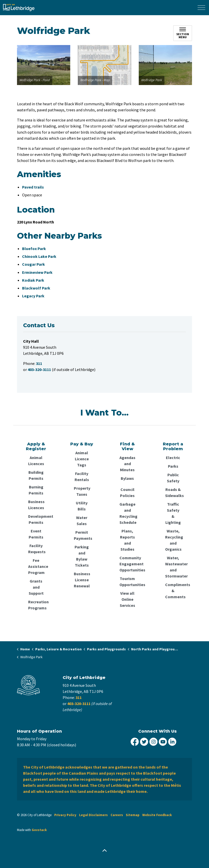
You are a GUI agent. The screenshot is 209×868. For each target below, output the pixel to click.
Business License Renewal (82, 580)
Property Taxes (82, 491)
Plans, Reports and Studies (127, 540)
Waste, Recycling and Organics (173, 540)
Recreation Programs (36, 605)
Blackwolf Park (36, 288)
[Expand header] (201, 8)
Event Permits (36, 534)
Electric (173, 458)
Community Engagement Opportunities (127, 564)
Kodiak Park (33, 280)
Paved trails (33, 187)
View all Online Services (127, 599)
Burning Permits (36, 490)
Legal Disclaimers (93, 815)
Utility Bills (82, 506)
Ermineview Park (37, 272)
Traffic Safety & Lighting (173, 513)
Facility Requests (36, 549)
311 (79, 697)
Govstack (39, 830)
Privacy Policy (65, 815)
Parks (173, 466)
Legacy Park (33, 296)
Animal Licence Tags (82, 459)
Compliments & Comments (173, 591)
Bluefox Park (34, 249)
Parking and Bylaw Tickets (82, 556)
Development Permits (36, 519)
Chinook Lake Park (39, 256)
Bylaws (127, 478)
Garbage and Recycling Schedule (127, 513)
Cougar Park (33, 264)
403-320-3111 (79, 704)
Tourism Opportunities (127, 582)
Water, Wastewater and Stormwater (173, 567)
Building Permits (36, 475)
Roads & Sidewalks (173, 492)
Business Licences (36, 505)
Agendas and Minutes (127, 464)
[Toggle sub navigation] (183, 33)
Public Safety (173, 478)
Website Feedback (157, 815)
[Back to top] (104, 851)
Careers (117, 815)
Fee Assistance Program (36, 566)
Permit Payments (82, 535)
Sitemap (133, 815)
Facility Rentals (82, 477)
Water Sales (82, 521)
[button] (44, 65)
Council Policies (127, 492)
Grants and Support (36, 587)
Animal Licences (36, 461)
